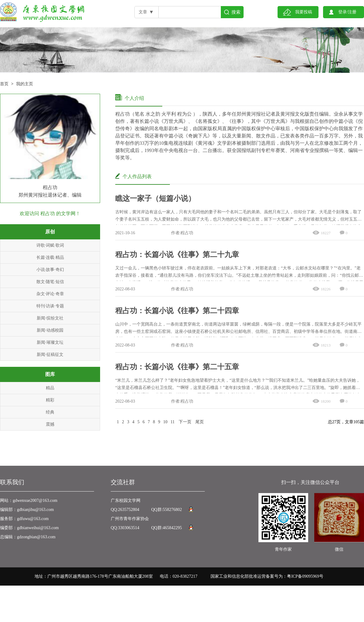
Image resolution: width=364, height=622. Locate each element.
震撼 (50, 424)
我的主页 (25, 84)
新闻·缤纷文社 (50, 318)
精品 (50, 388)
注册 (352, 12)
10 (165, 422)
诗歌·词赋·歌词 (50, 245)
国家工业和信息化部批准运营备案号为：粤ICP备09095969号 (267, 576)
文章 (143, 12)
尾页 (200, 422)
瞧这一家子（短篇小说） (155, 198)
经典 (50, 412)
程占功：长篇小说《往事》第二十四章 (177, 311)
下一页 (185, 422)
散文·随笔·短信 (50, 282)
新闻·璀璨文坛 (50, 342)
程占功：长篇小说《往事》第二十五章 (177, 367)
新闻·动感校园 (50, 330)
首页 (4, 84)
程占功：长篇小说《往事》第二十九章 (177, 255)
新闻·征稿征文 (50, 355)
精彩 (50, 400)
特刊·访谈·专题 (50, 306)
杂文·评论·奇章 (50, 294)
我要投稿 (304, 12)
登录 (342, 12)
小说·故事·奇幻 (50, 270)
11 (172, 422)
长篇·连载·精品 (50, 257)
